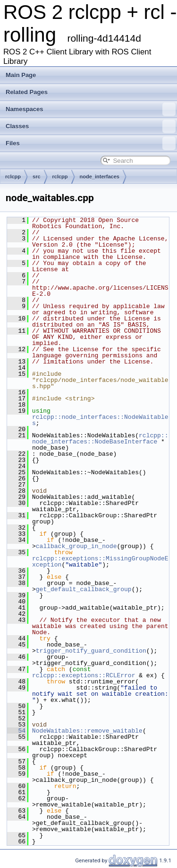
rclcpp (13, 177)
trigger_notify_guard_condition (91, 651)
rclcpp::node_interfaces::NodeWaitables (100, 420)
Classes (91, 126)
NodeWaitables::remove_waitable (87, 731)
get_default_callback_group (84, 589)
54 (16, 731)
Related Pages (27, 92)
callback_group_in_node (76, 546)
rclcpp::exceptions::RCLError (84, 675)
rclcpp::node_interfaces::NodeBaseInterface (100, 438)
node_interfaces (100, 177)
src (37, 177)
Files (91, 143)
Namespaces (91, 109)
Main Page (21, 75)
